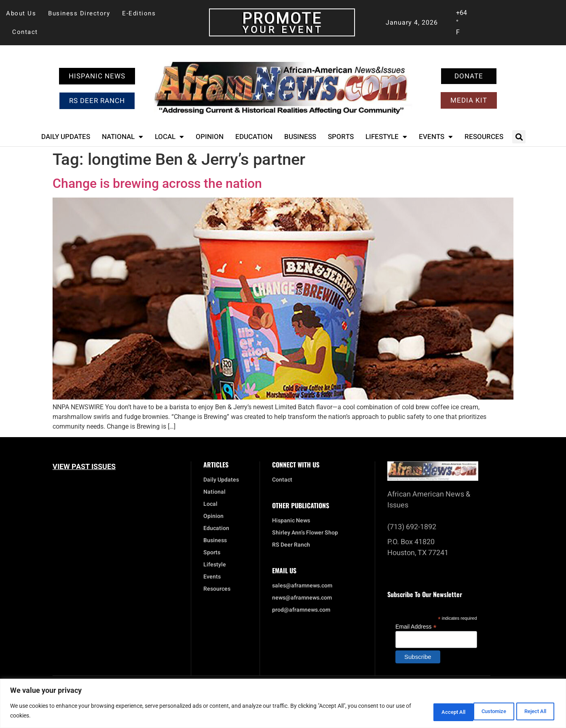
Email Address (416, 626)
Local (169, 137)
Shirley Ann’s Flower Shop (305, 533)
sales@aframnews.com (302, 586)
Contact (25, 32)
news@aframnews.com (302, 598)
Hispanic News (291, 521)
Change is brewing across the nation (157, 183)
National (122, 137)
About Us (21, 13)
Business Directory (79, 13)
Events (436, 137)
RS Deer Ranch (291, 545)
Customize (427, 711)
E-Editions (139, 13)
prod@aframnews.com (301, 610)
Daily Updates (66, 137)
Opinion (210, 137)
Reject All (479, 711)
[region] (283, 704)
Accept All (531, 711)
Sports (341, 137)
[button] (519, 137)
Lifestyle (386, 137)
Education (254, 137)
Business (300, 137)
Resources (484, 137)
